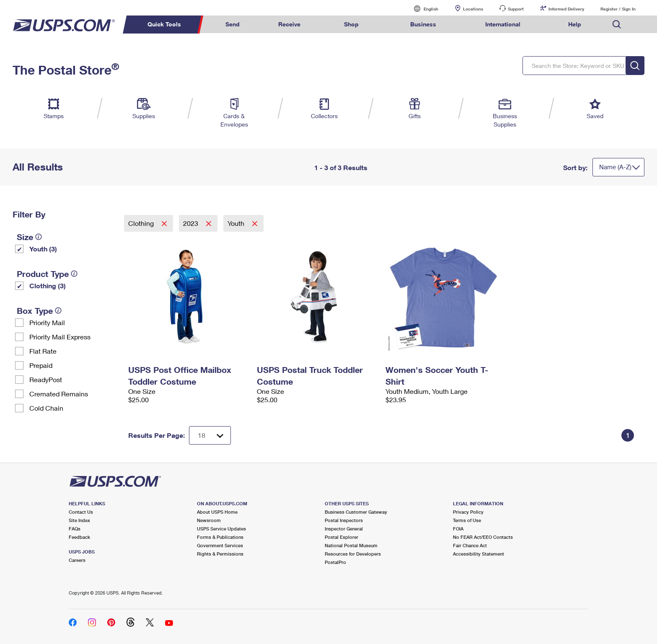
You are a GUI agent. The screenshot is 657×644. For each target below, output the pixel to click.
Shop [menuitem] (351, 24)
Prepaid (41, 365)
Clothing (142, 223)
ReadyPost (46, 379)
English (422, 9)
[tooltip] (39, 237)
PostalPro (335, 562)
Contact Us (81, 512)
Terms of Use (467, 520)
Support (516, 9)
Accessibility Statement (479, 554)
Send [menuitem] (233, 24)
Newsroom (209, 520)
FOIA (458, 529)
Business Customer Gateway (356, 512)
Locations (473, 9)
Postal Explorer (341, 537)
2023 (191, 223)
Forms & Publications (220, 537)
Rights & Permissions (220, 554)
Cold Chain (46, 408)
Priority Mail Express (60, 337)
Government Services (220, 545)
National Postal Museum (351, 545)
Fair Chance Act (470, 545)
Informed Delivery (566, 9)
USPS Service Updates (221, 529)
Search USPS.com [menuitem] (617, 25)
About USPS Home (217, 512)
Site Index (79, 520)
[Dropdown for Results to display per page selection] (210, 435)
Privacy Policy (468, 512)
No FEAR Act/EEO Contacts (483, 537)
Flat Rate (43, 351)
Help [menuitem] (575, 24)
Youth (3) (43, 249)
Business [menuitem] (423, 24)
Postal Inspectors (344, 520)
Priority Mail (47, 322)
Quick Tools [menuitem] (164, 24)
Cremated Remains (59, 394)
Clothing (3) (48, 286)
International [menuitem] (503, 24)
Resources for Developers (353, 554)
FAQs (75, 529)
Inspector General (344, 529)
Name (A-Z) (615, 167)
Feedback (79, 537)
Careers (77, 560)
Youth (237, 223)
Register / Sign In (618, 9)
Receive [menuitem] (289, 24)
